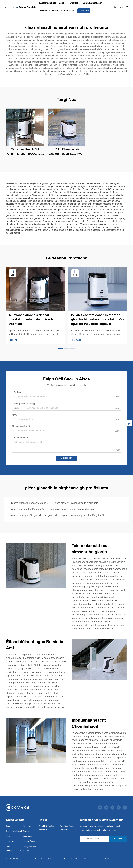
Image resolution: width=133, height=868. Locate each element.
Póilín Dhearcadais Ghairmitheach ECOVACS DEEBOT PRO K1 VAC (67, 152)
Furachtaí (73, 3)
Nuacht (56, 11)
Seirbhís (43, 11)
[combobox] (18, 408)
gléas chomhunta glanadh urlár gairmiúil (83, 515)
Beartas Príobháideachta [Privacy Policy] (73, 859)
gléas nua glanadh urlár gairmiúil (27, 509)
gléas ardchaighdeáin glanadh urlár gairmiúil (34, 515)
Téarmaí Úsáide (29, 842)
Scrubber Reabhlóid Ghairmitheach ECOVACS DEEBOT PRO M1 (25, 152)
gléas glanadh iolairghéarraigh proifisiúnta (76, 503)
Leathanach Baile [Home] (48, 3)
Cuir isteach (67, 458)
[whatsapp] (125, 808)
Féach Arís (14, 340)
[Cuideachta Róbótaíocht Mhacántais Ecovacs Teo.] (20, 8)
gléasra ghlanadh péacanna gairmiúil (30, 503)
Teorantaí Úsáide (104, 859)
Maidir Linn (70, 11)
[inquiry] (129, 423)
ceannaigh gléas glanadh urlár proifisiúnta (72, 509)
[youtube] (112, 808)
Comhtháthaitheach (92, 3)
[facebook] (106, 808)
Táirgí (61, 3)
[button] (60, 349)
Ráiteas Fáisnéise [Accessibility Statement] (89, 859)
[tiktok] (119, 808)
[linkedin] (100, 808)
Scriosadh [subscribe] (118, 839)
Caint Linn (84, 11)
